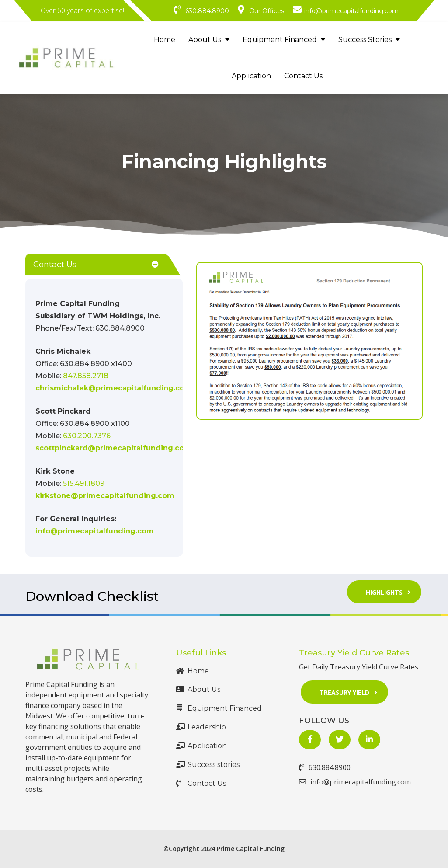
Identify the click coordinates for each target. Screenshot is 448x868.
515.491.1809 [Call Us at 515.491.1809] (84, 483)
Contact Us (303, 76)
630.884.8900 (325, 767)
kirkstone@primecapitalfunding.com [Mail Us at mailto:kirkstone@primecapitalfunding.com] (105, 496)
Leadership (201, 727)
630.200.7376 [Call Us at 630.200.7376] (87, 436)
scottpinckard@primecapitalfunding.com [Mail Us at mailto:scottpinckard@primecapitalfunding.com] (113, 448)
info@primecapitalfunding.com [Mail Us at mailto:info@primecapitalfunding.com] (95, 531)
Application (251, 76)
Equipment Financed (284, 40)
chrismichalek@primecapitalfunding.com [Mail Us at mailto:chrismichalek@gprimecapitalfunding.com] (114, 388)
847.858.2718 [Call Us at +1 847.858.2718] (86, 376)
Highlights (391, 592)
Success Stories (369, 40)
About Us (209, 40)
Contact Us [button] (55, 265)
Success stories (208, 765)
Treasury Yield (351, 692)
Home (165, 40)
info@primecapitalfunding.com (355, 782)
